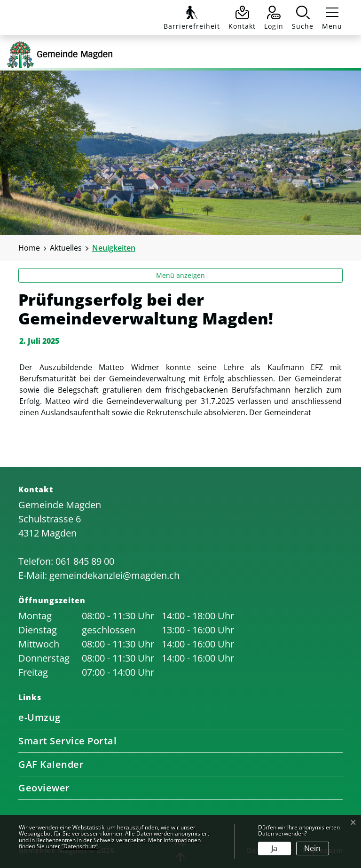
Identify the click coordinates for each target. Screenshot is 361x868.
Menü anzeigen (180, 275)
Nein (312, 848)
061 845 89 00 (85, 561)
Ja (274, 848)
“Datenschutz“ (80, 846)
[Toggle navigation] (330, 18)
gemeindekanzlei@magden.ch (114, 575)
